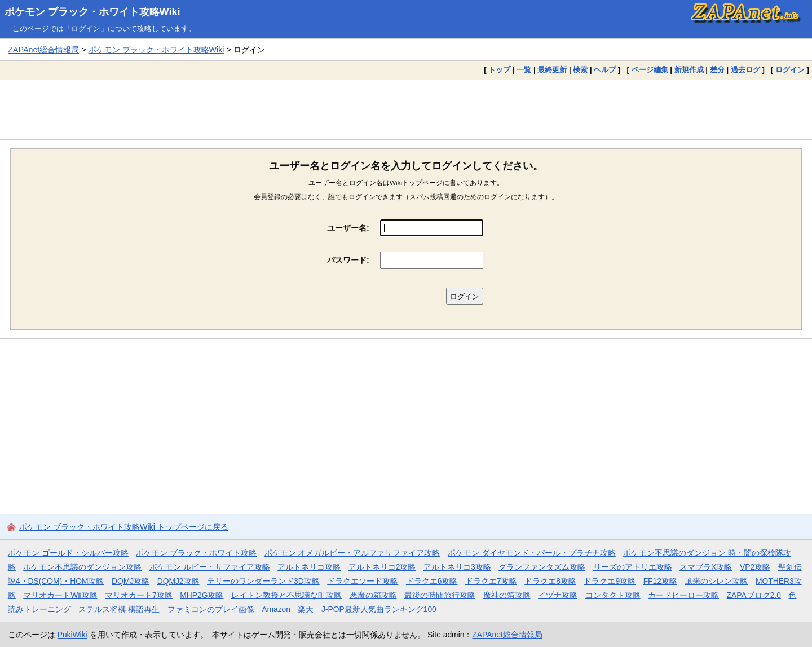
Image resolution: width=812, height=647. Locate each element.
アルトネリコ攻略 (309, 567)
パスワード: (348, 260)
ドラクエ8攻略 (550, 581)
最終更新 (552, 70)
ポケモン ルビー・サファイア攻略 (210, 567)
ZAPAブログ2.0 (754, 595)
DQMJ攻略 (131, 581)
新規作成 (689, 70)
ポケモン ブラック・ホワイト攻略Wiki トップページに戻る (124, 527)
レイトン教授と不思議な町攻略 (286, 595)
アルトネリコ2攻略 (382, 567)
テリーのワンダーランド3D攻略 (263, 581)
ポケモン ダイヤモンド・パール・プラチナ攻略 (532, 553)
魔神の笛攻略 (507, 595)
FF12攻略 (660, 581)
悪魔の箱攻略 (373, 595)
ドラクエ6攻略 (432, 581)
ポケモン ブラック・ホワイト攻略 (196, 553)
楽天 (306, 609)
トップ (499, 70)
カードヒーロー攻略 (683, 595)
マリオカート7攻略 (139, 595)
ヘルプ (605, 70)
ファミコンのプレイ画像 (211, 609)
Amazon (276, 609)
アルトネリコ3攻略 (457, 567)
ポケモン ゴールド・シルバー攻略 (68, 553)
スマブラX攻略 (706, 567)
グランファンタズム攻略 (542, 567)
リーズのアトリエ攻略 (633, 567)
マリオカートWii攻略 (60, 595)
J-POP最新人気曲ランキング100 (379, 609)
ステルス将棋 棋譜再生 (119, 609)
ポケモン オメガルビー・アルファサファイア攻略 (352, 553)
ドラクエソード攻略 (363, 581)
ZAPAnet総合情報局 (43, 50)
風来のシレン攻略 (716, 581)
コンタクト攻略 (613, 595)
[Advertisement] (406, 109)
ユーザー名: (348, 228)
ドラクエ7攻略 (491, 581)
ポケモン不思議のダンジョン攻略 (82, 567)
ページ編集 (650, 70)
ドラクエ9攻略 (610, 581)
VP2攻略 (755, 567)
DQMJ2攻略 (178, 581)
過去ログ (745, 70)
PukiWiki (72, 635)
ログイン (790, 70)
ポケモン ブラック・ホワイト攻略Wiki (92, 12)
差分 (717, 70)
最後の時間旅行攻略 (440, 595)
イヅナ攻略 (558, 595)
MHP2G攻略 (202, 595)
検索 (580, 70)
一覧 (524, 70)
